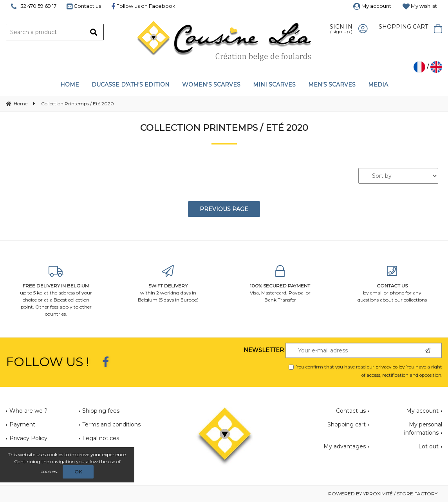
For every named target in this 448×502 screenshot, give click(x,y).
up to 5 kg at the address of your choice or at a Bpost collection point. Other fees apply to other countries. (56, 291)
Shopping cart (347, 424)
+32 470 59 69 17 (34, 6)
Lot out (428, 446)
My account (372, 6)
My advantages (345, 446)
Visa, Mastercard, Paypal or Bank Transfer (280, 284)
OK (78, 472)
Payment (22, 424)
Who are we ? (28, 411)
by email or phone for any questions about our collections (392, 284)
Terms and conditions (111, 424)
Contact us (84, 6)
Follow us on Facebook (143, 6)
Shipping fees (101, 411)
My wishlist (420, 6)
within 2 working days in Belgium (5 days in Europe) (168, 284)
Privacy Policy (28, 438)
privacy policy (390, 367)
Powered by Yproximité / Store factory (383, 494)
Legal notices (101, 438)
